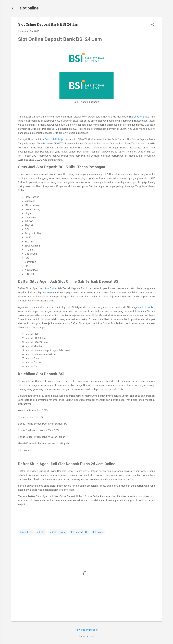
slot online (29, 8)
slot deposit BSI (79, 532)
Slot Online (50, 288)
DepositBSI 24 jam (55, 139)
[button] (153, 25)
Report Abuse (86, 637)
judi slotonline (147, 307)
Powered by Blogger (87, 630)
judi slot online (58, 532)
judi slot (41, 532)
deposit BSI (140, 117)
